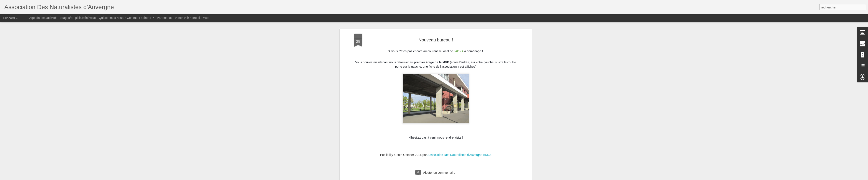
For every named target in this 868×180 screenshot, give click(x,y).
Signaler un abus (486, 178)
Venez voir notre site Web (192, 18)
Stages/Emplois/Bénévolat (78, 18)
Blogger (472, 178)
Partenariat (164, 18)
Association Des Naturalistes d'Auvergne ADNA (459, 27)
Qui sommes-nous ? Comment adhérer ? (126, 18)
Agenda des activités (43, 18)
